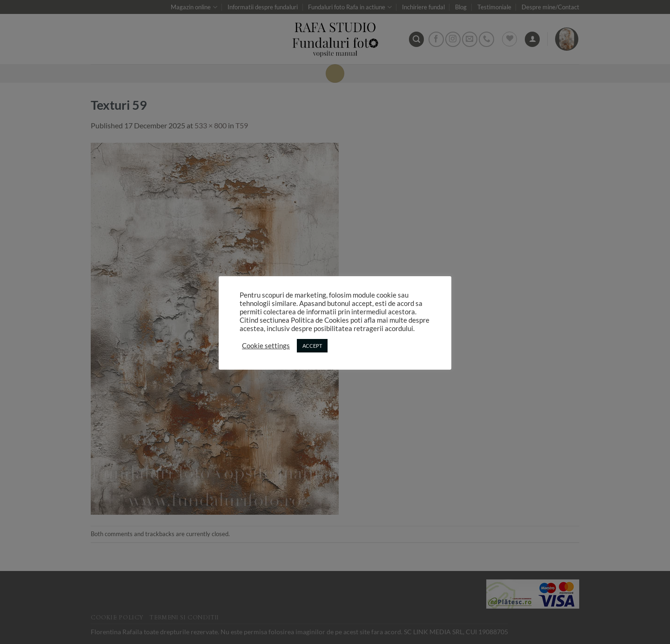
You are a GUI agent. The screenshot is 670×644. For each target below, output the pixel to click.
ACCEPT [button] (312, 346)
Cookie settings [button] (266, 346)
